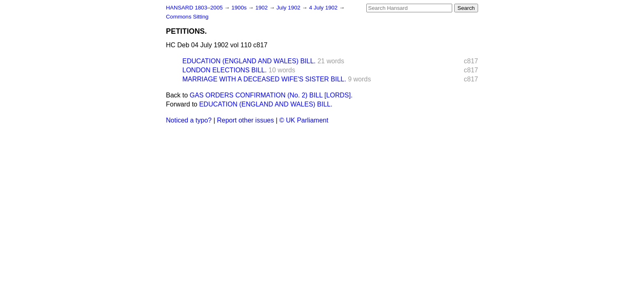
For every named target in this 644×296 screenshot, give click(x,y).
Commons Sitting (187, 17)
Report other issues (245, 120)
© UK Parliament (304, 120)
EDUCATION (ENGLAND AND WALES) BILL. (249, 61)
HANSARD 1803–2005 (194, 8)
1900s (240, 8)
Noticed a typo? (189, 120)
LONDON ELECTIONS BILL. (224, 70)
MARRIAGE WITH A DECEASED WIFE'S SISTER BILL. (264, 79)
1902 (262, 8)
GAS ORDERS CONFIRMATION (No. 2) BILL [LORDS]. (271, 95)
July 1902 (289, 8)
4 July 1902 (324, 8)
